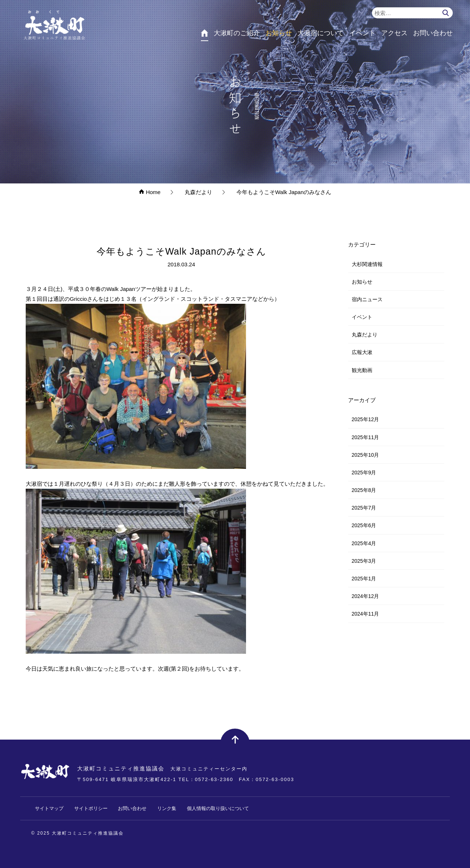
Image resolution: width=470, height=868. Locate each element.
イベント (362, 317)
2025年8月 (364, 490)
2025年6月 (364, 525)
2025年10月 (366, 455)
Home (150, 192)
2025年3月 (364, 561)
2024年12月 (366, 596)
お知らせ (362, 282)
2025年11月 (366, 437)
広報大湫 (362, 352)
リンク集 (167, 808)
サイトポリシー (91, 808)
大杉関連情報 (367, 264)
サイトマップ (49, 808)
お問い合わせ (132, 808)
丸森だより (365, 335)
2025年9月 (364, 473)
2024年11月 (366, 614)
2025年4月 (364, 543)
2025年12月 (366, 419)
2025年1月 (364, 579)
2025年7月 (364, 508)
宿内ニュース (367, 299)
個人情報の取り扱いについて (218, 808)
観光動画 (362, 370)
